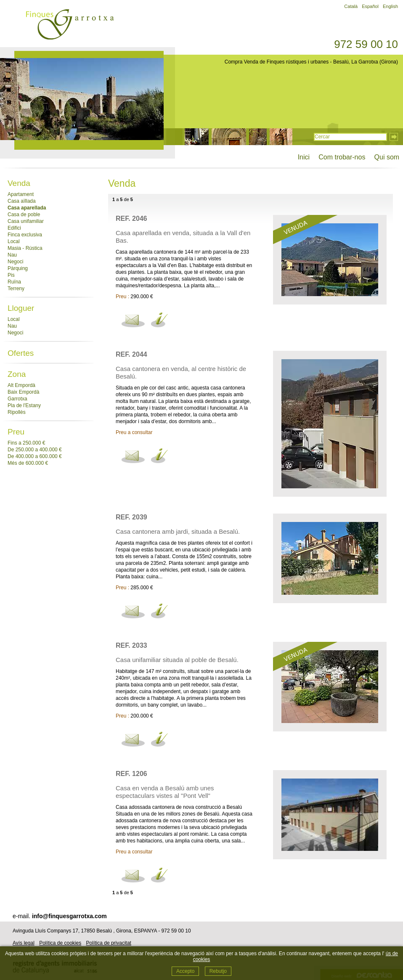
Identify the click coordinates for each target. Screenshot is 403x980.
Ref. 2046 (131, 219)
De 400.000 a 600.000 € (35, 456)
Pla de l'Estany (24, 405)
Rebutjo (218, 971)
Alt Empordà (21, 385)
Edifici (14, 228)
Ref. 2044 (131, 354)
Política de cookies (60, 943)
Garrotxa (17, 399)
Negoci (15, 262)
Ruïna (14, 282)
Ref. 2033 (131, 645)
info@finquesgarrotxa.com (69, 916)
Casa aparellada (27, 208)
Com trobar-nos (342, 157)
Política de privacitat (109, 943)
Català (351, 6)
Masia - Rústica (25, 248)
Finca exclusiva (25, 235)
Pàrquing (18, 268)
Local (14, 241)
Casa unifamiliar (26, 221)
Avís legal (24, 943)
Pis (11, 275)
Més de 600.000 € (28, 463)
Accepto (185, 971)
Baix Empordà (23, 392)
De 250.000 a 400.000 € (35, 450)
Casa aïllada (22, 201)
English (390, 6)
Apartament (21, 194)
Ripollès (17, 412)
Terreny (16, 289)
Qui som (387, 157)
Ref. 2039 (131, 517)
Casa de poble (24, 215)
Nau (12, 255)
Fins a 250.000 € (26, 443)
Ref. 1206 (131, 774)
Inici (304, 157)
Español (370, 6)
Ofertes (21, 353)
